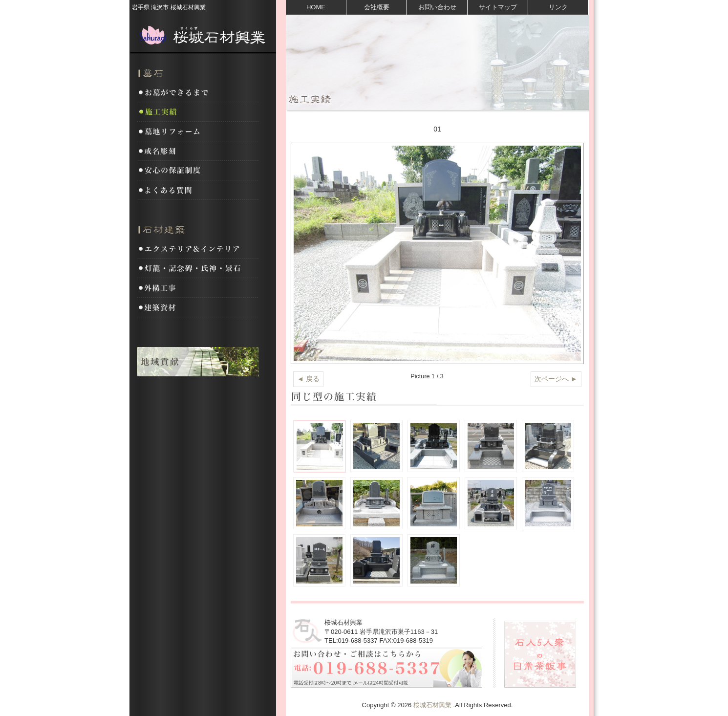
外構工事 (198, 288)
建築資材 (198, 308)
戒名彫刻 (198, 152)
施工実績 (198, 112)
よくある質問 (198, 191)
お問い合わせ (437, 7)
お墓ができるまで (198, 93)
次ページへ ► (556, 379)
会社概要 (377, 7)
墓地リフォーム (198, 132)
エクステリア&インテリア (198, 249)
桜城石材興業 (203, 34)
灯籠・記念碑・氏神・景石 (198, 269)
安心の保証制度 (198, 171)
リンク (558, 7)
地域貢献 (198, 362)
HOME (316, 7)
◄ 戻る (308, 379)
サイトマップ (498, 7)
